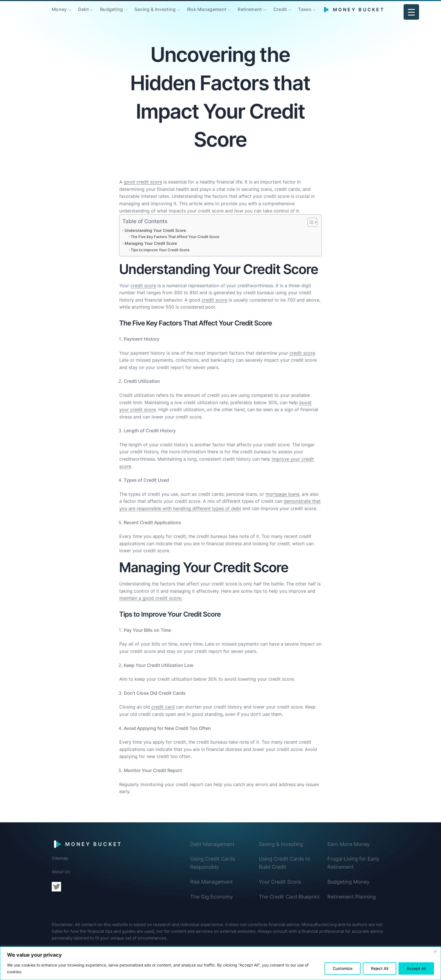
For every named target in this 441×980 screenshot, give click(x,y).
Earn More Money (349, 844)
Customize (343, 968)
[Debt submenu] (92, 10)
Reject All (380, 968)
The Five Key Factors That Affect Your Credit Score (175, 237)
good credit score (143, 182)
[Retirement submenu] (265, 10)
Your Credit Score (280, 882)
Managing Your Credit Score (151, 243)
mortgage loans (282, 494)
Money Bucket (359, 10)
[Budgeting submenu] (126, 10)
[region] (220, 963)
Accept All (416, 968)
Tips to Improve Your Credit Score (160, 250)
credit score (143, 286)
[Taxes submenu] (314, 10)
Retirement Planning (352, 897)
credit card (163, 707)
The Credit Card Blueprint (289, 897)
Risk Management (211, 882)
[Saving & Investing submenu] (179, 10)
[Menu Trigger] (411, 12)
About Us (61, 872)
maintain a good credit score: (151, 598)
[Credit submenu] (290, 10)
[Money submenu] (70, 10)
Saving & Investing (281, 844)
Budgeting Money (348, 882)
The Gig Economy (211, 897)
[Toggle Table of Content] (310, 222)
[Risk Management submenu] (229, 10)
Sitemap (60, 858)
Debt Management (212, 844)
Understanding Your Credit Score (155, 230)
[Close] (435, 951)
